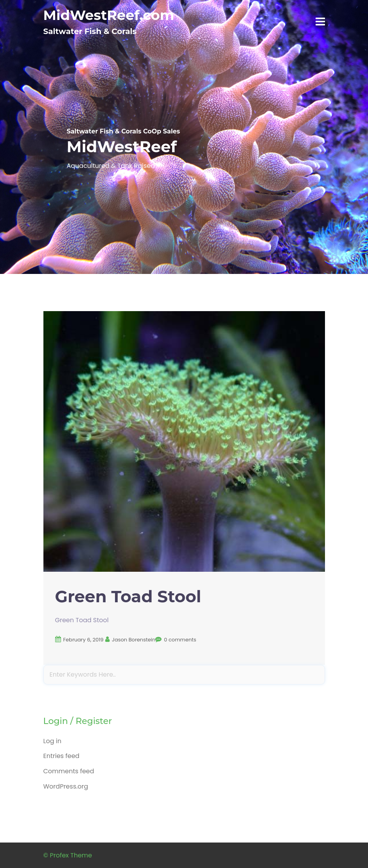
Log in (52, 741)
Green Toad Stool (128, 596)
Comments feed (69, 771)
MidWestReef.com (109, 15)
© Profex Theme (68, 855)
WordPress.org (66, 786)
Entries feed (62, 756)
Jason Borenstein (134, 640)
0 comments (180, 640)
